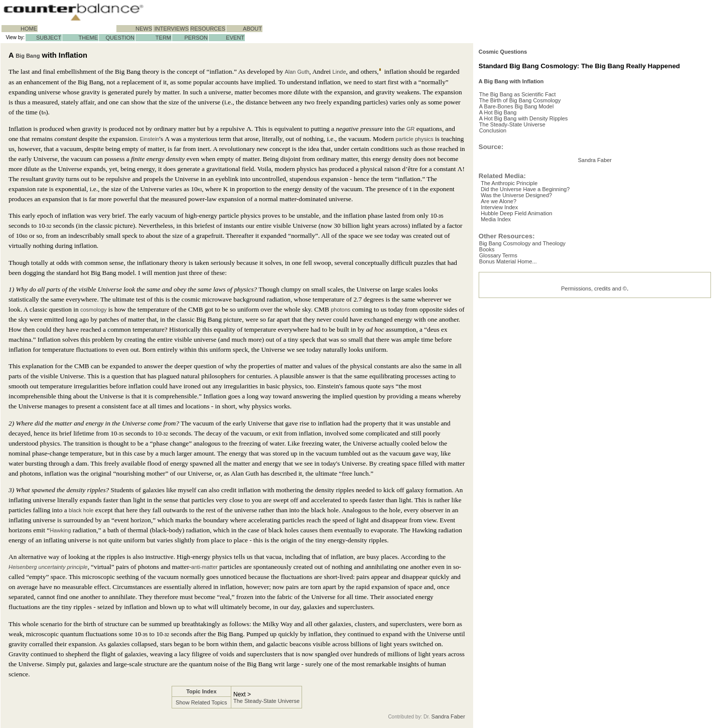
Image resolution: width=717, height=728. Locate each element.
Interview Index (506, 310)
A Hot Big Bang (506, 144)
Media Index (502, 326)
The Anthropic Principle (516, 277)
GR (411, 129)
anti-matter (204, 567)
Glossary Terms (506, 366)
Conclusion (501, 169)
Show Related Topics (201, 702)
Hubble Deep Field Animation (523, 318)
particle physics (414, 139)
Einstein (149, 139)
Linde (339, 72)
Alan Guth (297, 72)
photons (340, 310)
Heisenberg (23, 567)
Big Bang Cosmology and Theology (530, 350)
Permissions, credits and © (594, 403)
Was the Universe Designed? (523, 294)
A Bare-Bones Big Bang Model (525, 136)
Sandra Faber (448, 716)
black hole (81, 510)
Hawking (60, 530)
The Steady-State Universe (266, 701)
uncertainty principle (63, 567)
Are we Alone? (505, 302)
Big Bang (28, 56)
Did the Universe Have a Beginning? (532, 285)
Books (495, 358)
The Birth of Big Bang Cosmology (528, 128)
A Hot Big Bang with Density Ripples (532, 153)
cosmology (94, 310)
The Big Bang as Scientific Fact (526, 120)
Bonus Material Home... (516, 374)
